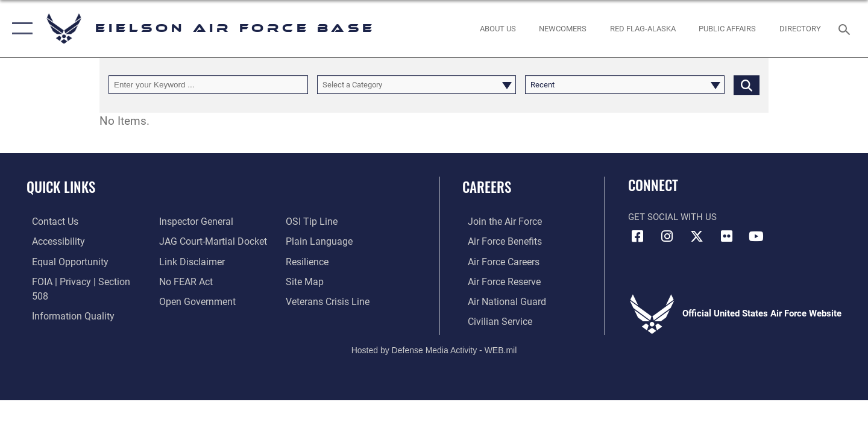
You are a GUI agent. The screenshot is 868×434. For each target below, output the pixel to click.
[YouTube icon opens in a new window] (756, 236)
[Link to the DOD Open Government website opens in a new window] (193, 300)
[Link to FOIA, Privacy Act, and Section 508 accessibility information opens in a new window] (82, 281)
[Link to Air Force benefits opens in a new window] (498, 241)
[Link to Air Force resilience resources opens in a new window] (308, 261)
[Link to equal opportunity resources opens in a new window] (62, 261)
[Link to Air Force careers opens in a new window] (498, 261)
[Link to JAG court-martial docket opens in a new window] (209, 241)
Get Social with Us (672, 217)
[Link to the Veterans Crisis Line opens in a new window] (328, 300)
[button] (20, 29)
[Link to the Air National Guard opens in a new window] (499, 300)
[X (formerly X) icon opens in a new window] (697, 236)
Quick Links (61, 187)
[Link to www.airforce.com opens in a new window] (498, 221)
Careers (487, 187)
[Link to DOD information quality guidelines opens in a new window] (65, 300)
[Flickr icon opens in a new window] (726, 236)
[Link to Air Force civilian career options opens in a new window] (493, 320)
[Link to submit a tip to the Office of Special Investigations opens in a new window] (312, 221)
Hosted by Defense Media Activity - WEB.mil (434, 348)
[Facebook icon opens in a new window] (637, 236)
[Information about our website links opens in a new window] (189, 261)
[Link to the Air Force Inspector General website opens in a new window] (193, 221)
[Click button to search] (747, 85)
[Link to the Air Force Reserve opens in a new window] (498, 281)
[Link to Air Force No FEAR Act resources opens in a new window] (184, 281)
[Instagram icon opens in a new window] (667, 236)
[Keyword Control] (208, 85)
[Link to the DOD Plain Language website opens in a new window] (318, 241)
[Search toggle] (846, 28)
